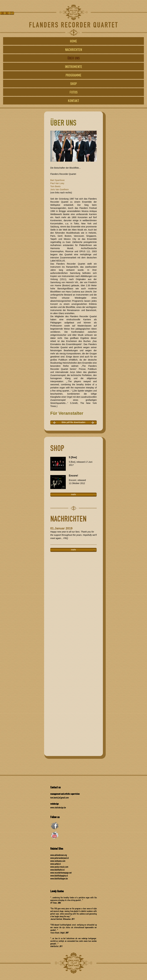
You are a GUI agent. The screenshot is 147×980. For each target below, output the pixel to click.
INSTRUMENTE (74, 67)
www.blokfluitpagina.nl (59, 876)
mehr (73, 494)
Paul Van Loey (57, 183)
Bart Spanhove (57, 180)
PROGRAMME (73, 75)
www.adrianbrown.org (59, 855)
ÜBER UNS (74, 58)
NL (7, 13)
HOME (73, 41)
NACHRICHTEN (74, 50)
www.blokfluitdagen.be (59, 879)
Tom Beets (55, 186)
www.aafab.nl (55, 864)
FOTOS (74, 92)
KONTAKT (73, 101)
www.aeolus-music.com (59, 867)
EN (2, 13)
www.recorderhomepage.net (61, 873)
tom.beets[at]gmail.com (59, 798)
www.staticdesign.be (58, 807)
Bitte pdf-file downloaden (73, 422)
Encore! (73, 476)
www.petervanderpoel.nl (59, 858)
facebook (55, 826)
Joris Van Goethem (59, 189)
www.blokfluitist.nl (57, 870)
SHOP (73, 84)
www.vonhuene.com (58, 861)
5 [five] (73, 457)
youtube (55, 835)
